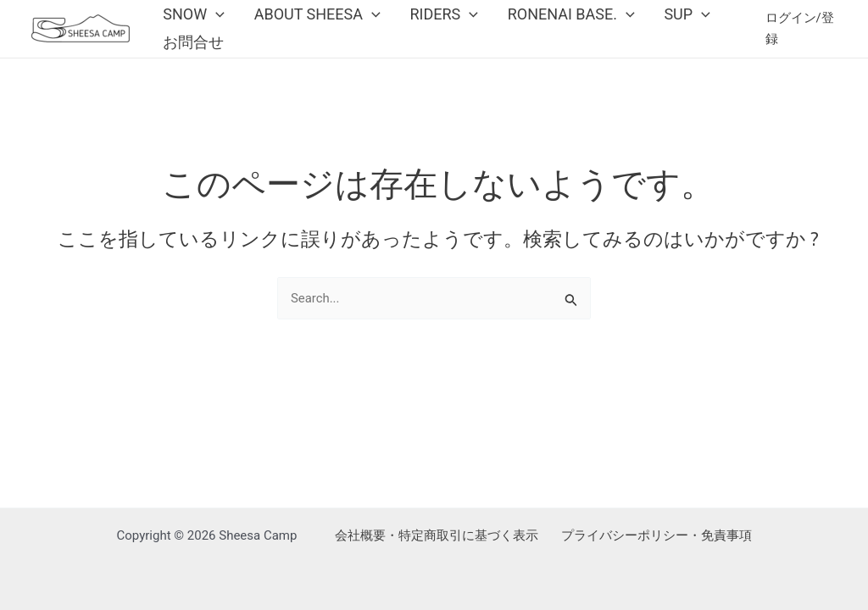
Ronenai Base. (539, 21)
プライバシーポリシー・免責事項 (657, 535)
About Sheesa (304, 21)
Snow (189, 21)
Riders (422, 21)
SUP (646, 21)
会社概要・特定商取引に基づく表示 (437, 535)
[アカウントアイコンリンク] (799, 42)
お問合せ (189, 61)
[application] (211, 21)
